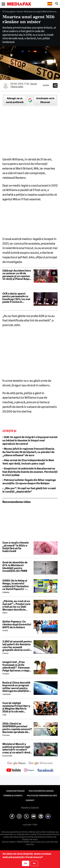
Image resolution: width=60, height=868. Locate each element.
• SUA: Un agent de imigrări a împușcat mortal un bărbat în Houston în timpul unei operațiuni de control (30, 440)
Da (26, 863)
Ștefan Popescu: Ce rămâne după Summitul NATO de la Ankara (17, 624)
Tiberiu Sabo (17, 87)
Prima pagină (9, 11)
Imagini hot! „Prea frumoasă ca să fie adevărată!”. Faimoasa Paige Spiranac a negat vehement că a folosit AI (17, 666)
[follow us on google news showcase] (41, 764)
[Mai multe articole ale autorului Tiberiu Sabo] (6, 85)
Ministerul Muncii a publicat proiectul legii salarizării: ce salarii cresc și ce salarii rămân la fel (17, 748)
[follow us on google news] (16, 764)
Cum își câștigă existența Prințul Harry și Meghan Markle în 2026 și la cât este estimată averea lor (16, 707)
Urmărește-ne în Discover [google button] (45, 100)
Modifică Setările (30, 808)
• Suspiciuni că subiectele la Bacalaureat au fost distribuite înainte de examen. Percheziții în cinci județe (30, 472)
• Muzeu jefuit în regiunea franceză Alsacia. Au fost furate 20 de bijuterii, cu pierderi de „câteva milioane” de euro (29, 452)
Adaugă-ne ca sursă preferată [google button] (15, 100)
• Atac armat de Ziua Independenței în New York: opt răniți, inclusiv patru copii (28, 462)
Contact (30, 800)
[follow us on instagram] (29, 770)
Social (20, 11)
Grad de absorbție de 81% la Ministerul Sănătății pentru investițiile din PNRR (15, 567)
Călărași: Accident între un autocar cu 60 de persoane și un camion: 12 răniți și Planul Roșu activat (17, 275)
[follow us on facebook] (45, 771)
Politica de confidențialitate (42, 796)
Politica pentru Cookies (41, 791)
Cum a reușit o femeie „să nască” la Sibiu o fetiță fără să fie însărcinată (16, 547)
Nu (34, 863)
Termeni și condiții (13, 796)
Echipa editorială (15, 791)
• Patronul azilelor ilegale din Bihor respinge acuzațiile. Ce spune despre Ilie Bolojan (29, 482)
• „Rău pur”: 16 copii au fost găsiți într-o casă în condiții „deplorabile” (29, 490)
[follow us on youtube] (14, 770)
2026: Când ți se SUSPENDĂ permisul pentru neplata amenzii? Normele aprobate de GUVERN (17, 728)
